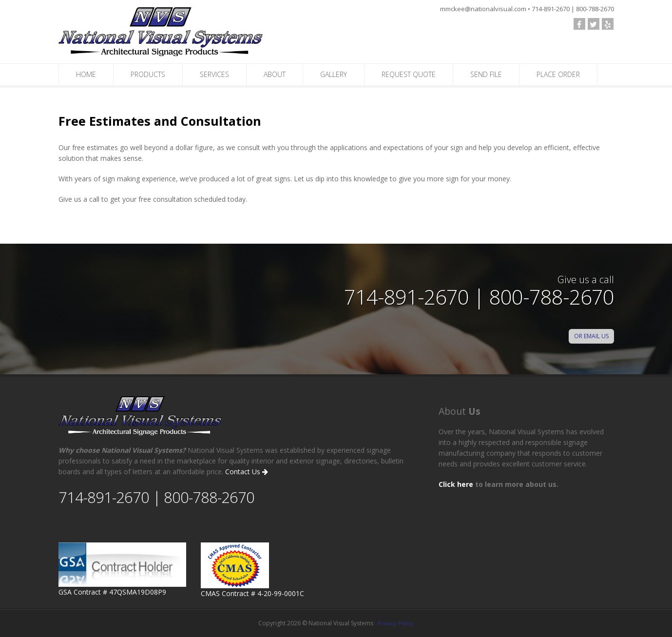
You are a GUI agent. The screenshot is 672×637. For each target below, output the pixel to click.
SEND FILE (486, 74)
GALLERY (334, 74)
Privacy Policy (396, 623)
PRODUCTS (148, 74)
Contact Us (247, 472)
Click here (456, 484)
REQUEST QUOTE (409, 74)
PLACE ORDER (558, 74)
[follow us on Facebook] (579, 24)
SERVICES (214, 74)
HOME (86, 74)
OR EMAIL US (591, 336)
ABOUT (275, 74)
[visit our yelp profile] (608, 24)
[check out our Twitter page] (594, 24)
